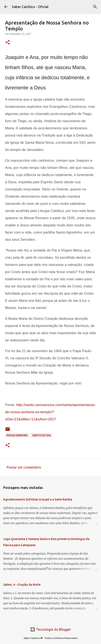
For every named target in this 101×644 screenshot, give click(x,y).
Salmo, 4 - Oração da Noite (22, 585)
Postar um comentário (24, 467)
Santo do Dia (41, 435)
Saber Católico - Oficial (30, 7)
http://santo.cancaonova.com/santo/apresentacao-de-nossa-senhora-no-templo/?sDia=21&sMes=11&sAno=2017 (50, 412)
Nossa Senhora (17, 435)
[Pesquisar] (95, 7)
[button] (8, 43)
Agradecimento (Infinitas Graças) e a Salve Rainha (38, 499)
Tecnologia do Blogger (50, 629)
